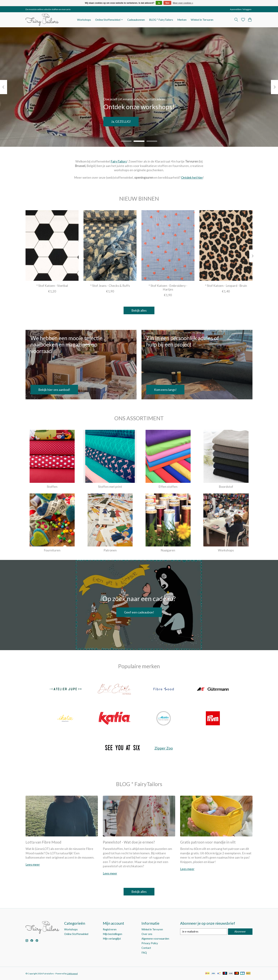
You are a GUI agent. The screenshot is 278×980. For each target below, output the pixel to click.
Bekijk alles (139, 310)
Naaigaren (168, 550)
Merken (182, 20)
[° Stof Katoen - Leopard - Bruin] (226, 245)
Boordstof (226, 487)
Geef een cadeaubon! (139, 612)
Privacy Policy (150, 943)
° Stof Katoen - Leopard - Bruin (226, 286)
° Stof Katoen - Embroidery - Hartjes (168, 287)
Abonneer (240, 932)
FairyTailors (119, 161)
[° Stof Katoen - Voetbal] (52, 245)
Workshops (84, 20)
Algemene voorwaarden (155, 939)
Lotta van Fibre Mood (43, 842)
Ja (159, 3)
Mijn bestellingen (112, 934)
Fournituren (52, 550)
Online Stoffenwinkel (76, 934)
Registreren (110, 929)
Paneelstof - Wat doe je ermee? (129, 842)
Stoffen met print (110, 487)
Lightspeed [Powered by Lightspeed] (72, 974)
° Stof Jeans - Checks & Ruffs (110, 286)
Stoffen (52, 487)
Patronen (110, 550)
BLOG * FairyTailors (161, 20)
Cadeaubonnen (136, 20)
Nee (167, 3)
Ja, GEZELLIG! (121, 122)
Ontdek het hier (192, 178)
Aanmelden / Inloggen (241, 9)
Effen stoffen (168, 487)
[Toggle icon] (236, 20)
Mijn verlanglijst (112, 939)
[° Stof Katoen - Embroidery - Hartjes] (168, 245)
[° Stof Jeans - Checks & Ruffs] (110, 245)
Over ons (147, 934)
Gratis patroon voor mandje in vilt (208, 842)
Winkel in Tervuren (202, 20)
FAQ (144, 953)
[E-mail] (204, 932)
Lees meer (33, 865)
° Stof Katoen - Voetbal (52, 286)
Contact (146, 948)
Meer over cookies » (183, 3)
